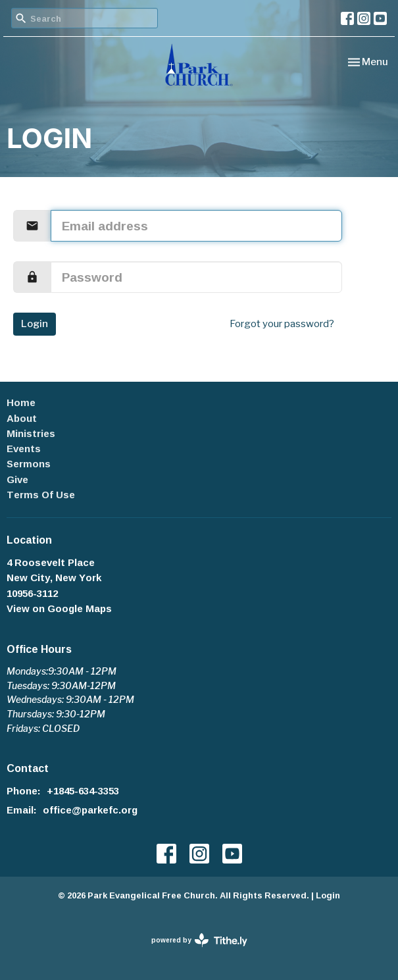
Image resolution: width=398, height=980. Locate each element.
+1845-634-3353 (83, 791)
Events (24, 449)
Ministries (31, 433)
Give (17, 479)
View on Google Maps (59, 608)
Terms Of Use (41, 495)
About (22, 418)
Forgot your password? (282, 324)
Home (21, 402)
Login (35, 324)
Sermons (29, 464)
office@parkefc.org (90, 810)
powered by (199, 940)
